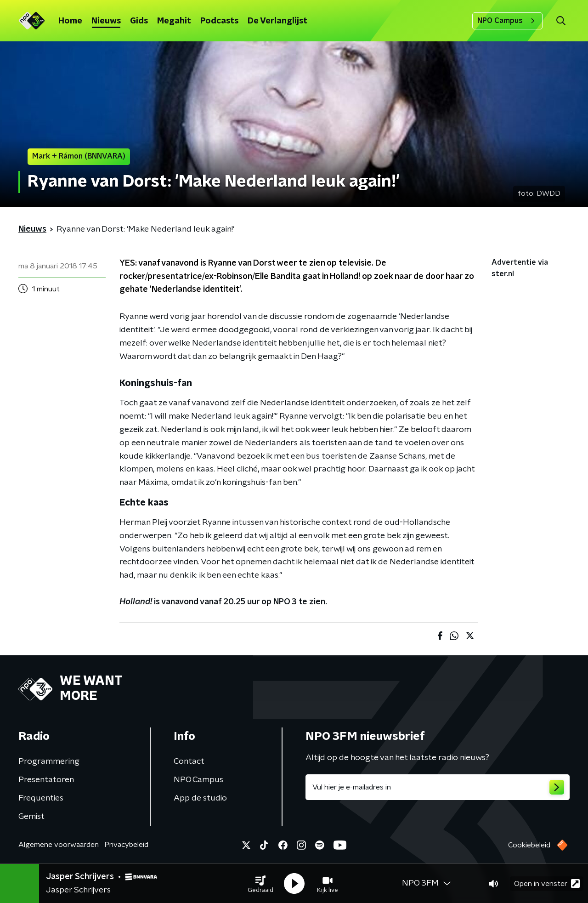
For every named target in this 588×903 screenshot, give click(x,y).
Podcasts (219, 21)
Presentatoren (46, 780)
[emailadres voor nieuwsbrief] (438, 787)
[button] (260, 884)
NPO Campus (507, 21)
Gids (139, 21)
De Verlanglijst (277, 21)
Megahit (174, 21)
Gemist (31, 817)
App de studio (200, 798)
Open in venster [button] (547, 883)
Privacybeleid (126, 845)
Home (70, 21)
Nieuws (106, 21)
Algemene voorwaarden (59, 845)
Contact (189, 761)
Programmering (49, 761)
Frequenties (41, 798)
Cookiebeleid (529, 845)
